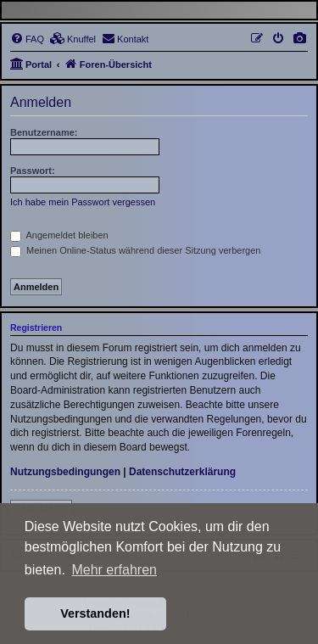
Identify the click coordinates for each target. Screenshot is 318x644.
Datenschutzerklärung (182, 472)
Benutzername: (44, 132)
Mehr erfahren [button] (114, 570)
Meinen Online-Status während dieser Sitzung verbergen (135, 250)
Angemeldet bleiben (59, 235)
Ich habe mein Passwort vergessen (83, 202)
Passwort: (33, 171)
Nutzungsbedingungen (65, 472)
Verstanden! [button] (95, 613)
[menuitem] (300, 39)
